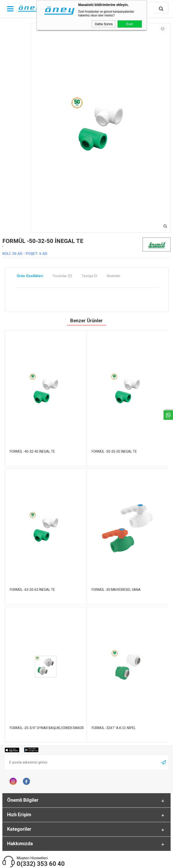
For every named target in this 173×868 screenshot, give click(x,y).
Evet (129, 24)
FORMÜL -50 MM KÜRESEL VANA (116, 590)
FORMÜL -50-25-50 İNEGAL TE (114, 451)
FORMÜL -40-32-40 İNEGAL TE (32, 451)
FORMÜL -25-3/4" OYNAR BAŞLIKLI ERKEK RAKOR (47, 728)
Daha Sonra (104, 24)
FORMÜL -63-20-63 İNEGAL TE (32, 590)
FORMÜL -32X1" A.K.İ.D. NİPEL (114, 728)
